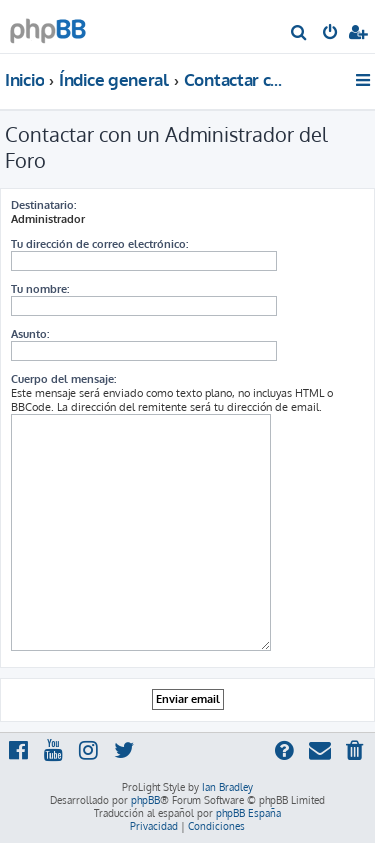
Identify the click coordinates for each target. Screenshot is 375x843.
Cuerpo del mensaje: (63, 379)
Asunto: (30, 334)
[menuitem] (299, 34)
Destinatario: (43, 205)
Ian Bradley (227, 787)
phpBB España (248, 813)
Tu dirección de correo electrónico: (99, 244)
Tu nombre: (40, 289)
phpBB (145, 800)
